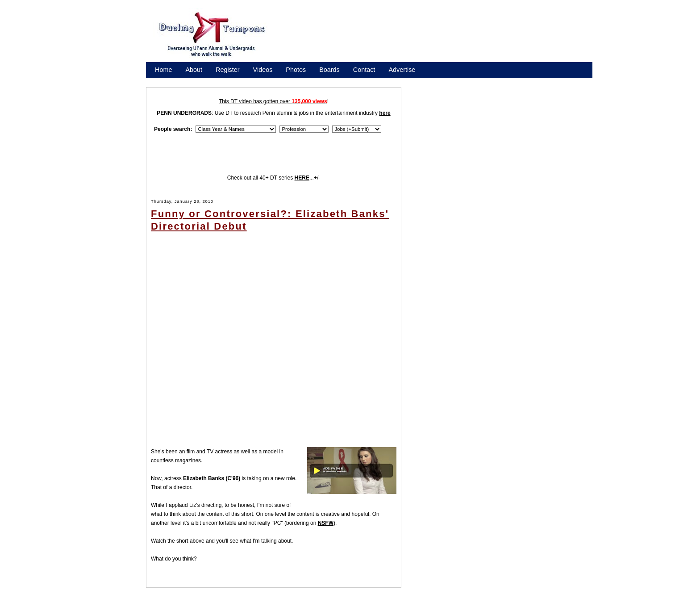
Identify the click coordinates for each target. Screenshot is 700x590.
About (194, 70)
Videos (263, 70)
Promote (196, 81)
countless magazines (176, 460)
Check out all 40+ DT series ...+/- (274, 178)
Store (162, 81)
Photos (296, 70)
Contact (364, 70)
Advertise (402, 70)
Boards (329, 70)
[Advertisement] (439, 37)
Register (228, 70)
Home (163, 70)
